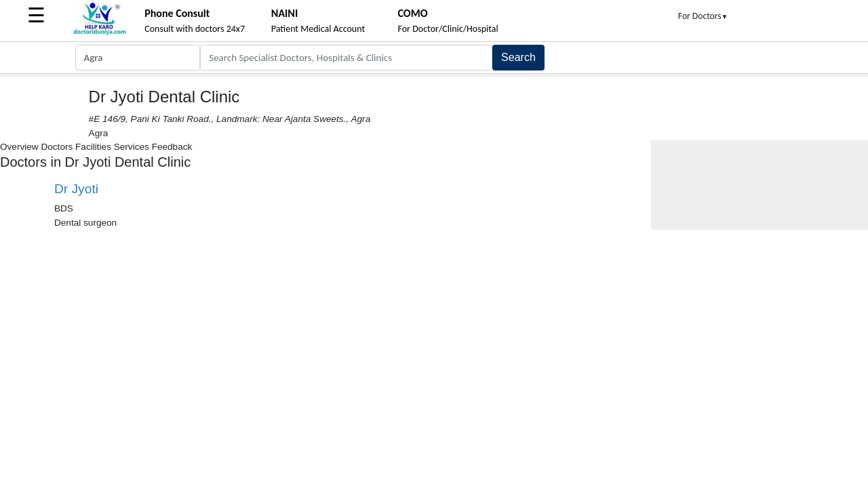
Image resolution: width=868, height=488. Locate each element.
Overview (19, 147)
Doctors (57, 147)
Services (132, 147)
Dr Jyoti (76, 189)
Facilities (93, 147)
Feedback (172, 147)
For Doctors (703, 16)
